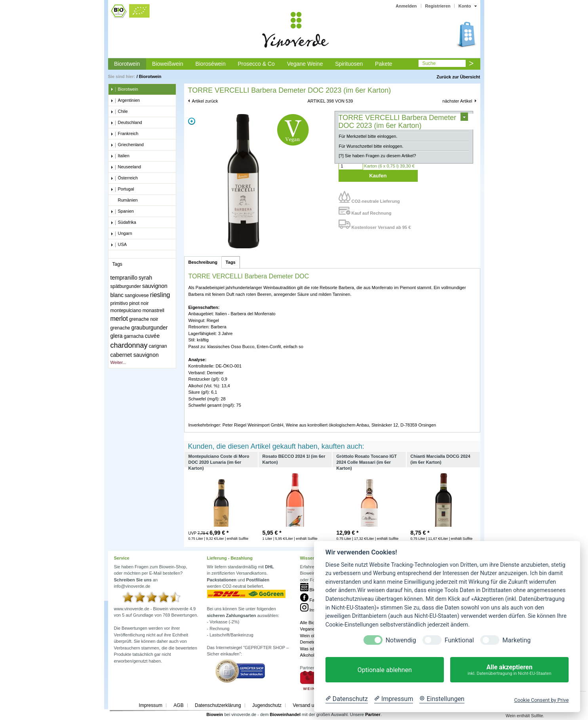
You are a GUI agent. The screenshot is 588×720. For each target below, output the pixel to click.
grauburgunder (150, 328)
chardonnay (129, 345)
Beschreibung (203, 262)
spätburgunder (126, 286)
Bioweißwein (168, 64)
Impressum (151, 705)
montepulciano (126, 310)
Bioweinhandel (285, 714)
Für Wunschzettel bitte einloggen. (371, 146)
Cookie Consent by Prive (541, 700)
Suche (429, 63)
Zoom (192, 121)
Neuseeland (126, 167)
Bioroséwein (210, 64)
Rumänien (124, 200)
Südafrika (123, 223)
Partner (373, 714)
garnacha (134, 336)
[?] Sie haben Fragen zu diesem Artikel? (378, 156)
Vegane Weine (305, 64)
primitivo (119, 303)
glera (117, 336)
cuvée (152, 336)
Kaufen (378, 176)
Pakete (384, 64)
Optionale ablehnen (385, 670)
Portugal (122, 189)
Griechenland (127, 145)
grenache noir (144, 319)
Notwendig (401, 640)
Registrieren (438, 6)
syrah (145, 278)
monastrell (153, 310)
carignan (158, 346)
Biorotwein (127, 64)
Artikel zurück (205, 101)
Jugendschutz (267, 705)
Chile (119, 112)
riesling (160, 295)
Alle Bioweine (313, 623)
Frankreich (125, 134)
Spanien (122, 211)
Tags (231, 262)
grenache (120, 328)
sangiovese (137, 295)
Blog (309, 590)
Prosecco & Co (256, 64)
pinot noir (139, 303)
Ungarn (121, 234)
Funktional (459, 640)
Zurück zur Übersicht (458, 77)
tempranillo (124, 278)
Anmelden (406, 6)
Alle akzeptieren (509, 670)
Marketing (517, 640)
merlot (119, 319)
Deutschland (126, 123)
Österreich (124, 178)
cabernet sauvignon (135, 355)
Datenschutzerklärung (218, 705)
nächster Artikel (457, 101)
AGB (178, 705)
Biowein (215, 714)
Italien (120, 156)
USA (119, 245)
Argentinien (125, 101)
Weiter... (118, 362)
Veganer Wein (314, 629)
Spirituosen (349, 64)
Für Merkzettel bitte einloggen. (368, 136)
